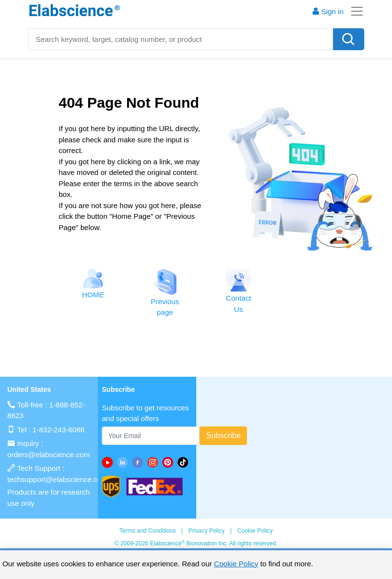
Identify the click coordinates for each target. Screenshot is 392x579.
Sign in (328, 11)
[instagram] (155, 462)
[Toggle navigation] (354, 11)
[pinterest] (170, 462)
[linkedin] (124, 462)
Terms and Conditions (148, 531)
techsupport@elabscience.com (57, 479)
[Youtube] (109, 462)
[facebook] (140, 462)
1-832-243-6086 (59, 430)
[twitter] (185, 462)
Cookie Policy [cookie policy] (236, 564)
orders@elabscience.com (48, 454)
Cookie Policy (255, 531)
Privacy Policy (207, 531)
